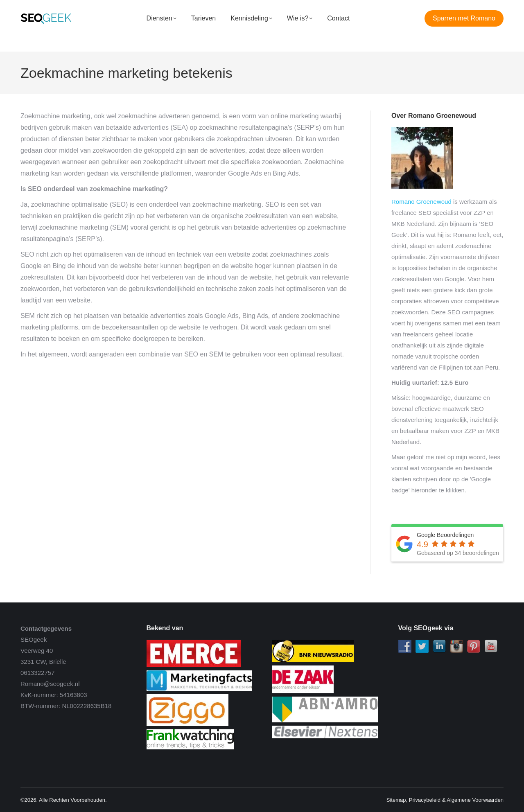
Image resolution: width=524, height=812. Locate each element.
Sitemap (396, 800)
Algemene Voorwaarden (475, 800)
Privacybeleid (425, 800)
